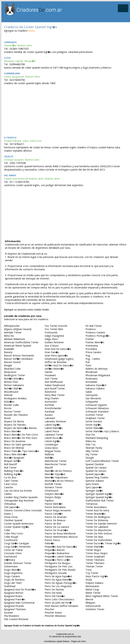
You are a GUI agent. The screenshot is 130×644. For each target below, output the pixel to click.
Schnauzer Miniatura (97, 408)
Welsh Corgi (92, 589)
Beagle (8, 365)
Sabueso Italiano (95, 388)
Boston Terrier (12, 411)
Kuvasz (49, 415)
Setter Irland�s (94, 428)
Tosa (88, 570)
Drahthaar (10, 586)
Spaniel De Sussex (96, 471)
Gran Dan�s (52, 352)
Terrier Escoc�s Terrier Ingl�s (103, 543)
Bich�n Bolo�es (14, 379)
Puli (88, 362)
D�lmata (9, 560)
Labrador (50, 418)
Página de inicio (78, 641)
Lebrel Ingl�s (52, 441)
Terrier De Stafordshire (99, 540)
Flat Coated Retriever (16, 619)
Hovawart (50, 375)
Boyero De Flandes (15, 425)
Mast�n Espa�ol (55, 474)
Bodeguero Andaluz (15, 398)
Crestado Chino (13, 553)
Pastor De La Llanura (57, 527)
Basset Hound (12, 362)
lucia (7, 58)
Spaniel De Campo (96, 468)
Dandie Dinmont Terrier (18, 563)
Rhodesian (92, 372)
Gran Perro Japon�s (56, 355)
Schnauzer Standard (97, 411)
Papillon (49, 500)
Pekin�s (50, 543)
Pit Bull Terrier (94, 326)
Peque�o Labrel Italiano (59, 556)
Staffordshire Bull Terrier (100, 500)
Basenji (8, 352)
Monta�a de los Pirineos (59, 481)
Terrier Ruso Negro (97, 553)
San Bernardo (93, 398)
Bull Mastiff (11, 464)
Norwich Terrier (54, 487)
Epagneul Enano (13, 596)
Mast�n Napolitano (56, 477)
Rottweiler (91, 382)
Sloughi (90, 458)
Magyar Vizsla (53, 451)
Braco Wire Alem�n (15, 454)
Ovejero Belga (53, 497)
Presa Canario (93, 352)
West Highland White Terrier (102, 596)
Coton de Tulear (13, 550)
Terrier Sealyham (95, 556)
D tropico (10, 138)
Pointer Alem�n (95, 342)
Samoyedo (92, 395)
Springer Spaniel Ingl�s (99, 494)
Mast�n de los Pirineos (58, 471)
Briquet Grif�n (13, 461)
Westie (89, 599)
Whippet (90, 603)
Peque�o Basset (55, 550)
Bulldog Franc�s (14, 471)
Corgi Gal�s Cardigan (17, 543)
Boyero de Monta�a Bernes (20, 428)
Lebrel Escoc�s (54, 438)
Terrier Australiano (96, 507)
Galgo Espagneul (54, 336)
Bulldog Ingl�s (13, 474)
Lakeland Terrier (54, 435)
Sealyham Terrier (95, 418)
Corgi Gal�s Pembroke (17, 547)
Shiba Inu (91, 441)
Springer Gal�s (94, 491)
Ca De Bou (10, 477)
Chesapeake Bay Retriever (19, 500)
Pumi (88, 365)
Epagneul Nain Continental (19, 603)
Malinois (49, 454)
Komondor (51, 402)
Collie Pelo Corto (14, 533)
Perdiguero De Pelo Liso (59, 566)
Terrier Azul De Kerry (97, 510)
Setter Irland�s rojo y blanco (102, 431)
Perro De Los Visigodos (58, 586)
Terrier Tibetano (95, 560)
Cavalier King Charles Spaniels (21, 497)
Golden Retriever (54, 342)
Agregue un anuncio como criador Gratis (26, 310)
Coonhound (11, 540)
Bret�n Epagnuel (14, 458)
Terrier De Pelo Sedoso (99, 533)
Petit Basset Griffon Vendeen (61, 606)
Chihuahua (10, 504)
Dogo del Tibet (13, 583)
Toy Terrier (92, 573)
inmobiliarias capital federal (57, 641)
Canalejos (10, 42)
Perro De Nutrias (54, 589)
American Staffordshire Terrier (21, 342)
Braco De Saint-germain (18, 444)
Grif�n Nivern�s (54, 369)
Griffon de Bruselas (56, 362)
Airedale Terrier (13, 332)
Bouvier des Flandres (16, 415)
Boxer (7, 418)
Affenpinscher (12, 326)
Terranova (91, 504)
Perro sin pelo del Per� (58, 603)
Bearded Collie (12, 369)
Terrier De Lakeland (97, 527)
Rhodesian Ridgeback (98, 375)
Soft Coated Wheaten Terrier (102, 461)
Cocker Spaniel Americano (19, 524)
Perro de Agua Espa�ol (58, 576)
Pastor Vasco (52, 540)
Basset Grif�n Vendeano (18, 359)
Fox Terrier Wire (54, 329)
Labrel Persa (52, 431)
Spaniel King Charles (97, 477)
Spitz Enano (92, 484)
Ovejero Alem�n (54, 494)
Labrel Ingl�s (52, 425)
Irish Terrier (51, 379)
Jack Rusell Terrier (55, 388)
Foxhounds (51, 332)
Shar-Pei (90, 435)
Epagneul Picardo (14, 606)
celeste (9, 156)
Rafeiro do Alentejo (97, 369)
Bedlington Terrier (15, 375)
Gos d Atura (52, 346)
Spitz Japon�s (94, 487)
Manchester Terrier (56, 461)
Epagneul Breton (14, 593)
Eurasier (9, 613)
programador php (73, 637)
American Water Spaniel (18, 346)
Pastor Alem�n (54, 504)
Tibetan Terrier (94, 566)
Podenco (91, 329)
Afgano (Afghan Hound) (18, 329)
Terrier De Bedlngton (98, 517)
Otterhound (51, 491)
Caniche (8, 487)
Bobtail (8, 395)
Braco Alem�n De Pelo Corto (21, 435)
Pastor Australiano (55, 507)
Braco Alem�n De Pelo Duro (21, 438)
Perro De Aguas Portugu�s (61, 583)
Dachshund (10, 556)
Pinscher (49, 609)
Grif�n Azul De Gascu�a (59, 365)
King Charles (52, 398)
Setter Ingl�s (93, 425)
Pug (88, 355)
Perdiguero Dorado (56, 573)
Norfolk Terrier (53, 484)
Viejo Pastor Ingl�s (97, 576)
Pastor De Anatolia (56, 517)
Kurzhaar (50, 411)
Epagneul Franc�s (15, 599)
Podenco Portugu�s (97, 336)
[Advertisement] (66, 110)
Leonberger (51, 444)
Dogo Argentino (13, 573)
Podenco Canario (95, 332)
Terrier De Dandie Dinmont (101, 524)
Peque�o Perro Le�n (57, 560)
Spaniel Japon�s (95, 474)
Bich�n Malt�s (13, 388)
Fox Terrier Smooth (56, 326)
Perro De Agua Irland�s (58, 580)
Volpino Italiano (94, 583)
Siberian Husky (94, 448)
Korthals (49, 405)
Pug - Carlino (93, 359)
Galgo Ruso (51, 339)
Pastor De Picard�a (56, 530)
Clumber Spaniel (13, 520)
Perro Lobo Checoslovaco (59, 599)
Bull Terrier (10, 468)
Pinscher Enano (53, 613)
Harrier (49, 372)
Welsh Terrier (93, 593)
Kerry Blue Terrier (55, 395)
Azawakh (9, 349)
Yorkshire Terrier (95, 609)
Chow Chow (11, 517)
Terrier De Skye (94, 537)
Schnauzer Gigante (96, 405)
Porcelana (91, 349)
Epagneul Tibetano (15, 609)
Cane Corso (11, 484)
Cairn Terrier (11, 481)
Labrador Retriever (55, 421)
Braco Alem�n (13, 431)
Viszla (89, 580)
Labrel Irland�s (54, 428)
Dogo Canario (12, 576)
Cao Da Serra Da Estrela (18, 491)
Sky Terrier (92, 454)
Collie (7, 530)
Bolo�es (9, 402)
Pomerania (92, 346)
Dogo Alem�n (12, 570)
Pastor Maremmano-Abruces (61, 537)
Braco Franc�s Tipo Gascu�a (21, 451)
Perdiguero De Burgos (58, 563)
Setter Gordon (94, 421)
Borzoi (8, 408)
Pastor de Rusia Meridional (60, 533)
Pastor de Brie (53, 524)
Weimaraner (92, 586)
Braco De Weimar (14, 448)
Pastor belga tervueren (58, 510)
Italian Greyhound (55, 385)
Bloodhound (11, 392)
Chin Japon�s (12, 507)
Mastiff (49, 468)
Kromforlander (53, 408)
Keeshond (50, 392)
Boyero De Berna (14, 421)
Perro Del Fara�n (55, 596)
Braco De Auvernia (15, 441)
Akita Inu (9, 336)
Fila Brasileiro (12, 616)
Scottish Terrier (94, 415)
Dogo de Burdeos (14, 580)
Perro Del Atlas (53, 593)
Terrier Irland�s (95, 547)
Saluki (89, 392)
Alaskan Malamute (15, 339)
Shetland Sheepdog (97, 438)
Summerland (12, 73)
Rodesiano (92, 379)
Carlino (8, 494)
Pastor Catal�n (54, 514)
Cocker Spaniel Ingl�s (17, 527)
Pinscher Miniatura (55, 616)
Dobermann (11, 566)
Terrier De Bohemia (97, 520)
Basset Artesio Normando (19, 355)
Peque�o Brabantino (57, 553)
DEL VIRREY (10, 175)
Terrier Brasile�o (96, 514)
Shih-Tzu (90, 444)
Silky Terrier (92, 451)
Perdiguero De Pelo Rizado (60, 570)
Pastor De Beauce (55, 520)
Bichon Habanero (14, 385)
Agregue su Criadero (19, 31)
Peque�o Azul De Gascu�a (61, 547)
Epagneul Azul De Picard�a (20, 589)
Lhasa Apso (51, 448)
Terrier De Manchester (98, 530)
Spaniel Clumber (95, 464)
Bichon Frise (11, 382)
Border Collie (11, 405)
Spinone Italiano (95, 481)
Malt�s (49, 458)
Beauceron (10, 372)
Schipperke (92, 402)
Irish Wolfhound (54, 382)
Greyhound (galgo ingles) (59, 359)
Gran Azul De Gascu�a (58, 349)
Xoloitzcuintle (93, 606)
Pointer (90, 339)
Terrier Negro (93, 550)
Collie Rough (11, 537)
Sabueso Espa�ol (96, 385)
